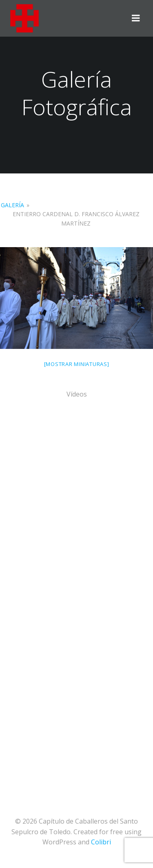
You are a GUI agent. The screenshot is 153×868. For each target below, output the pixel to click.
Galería (12, 205)
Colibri (101, 842)
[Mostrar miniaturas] (77, 364)
